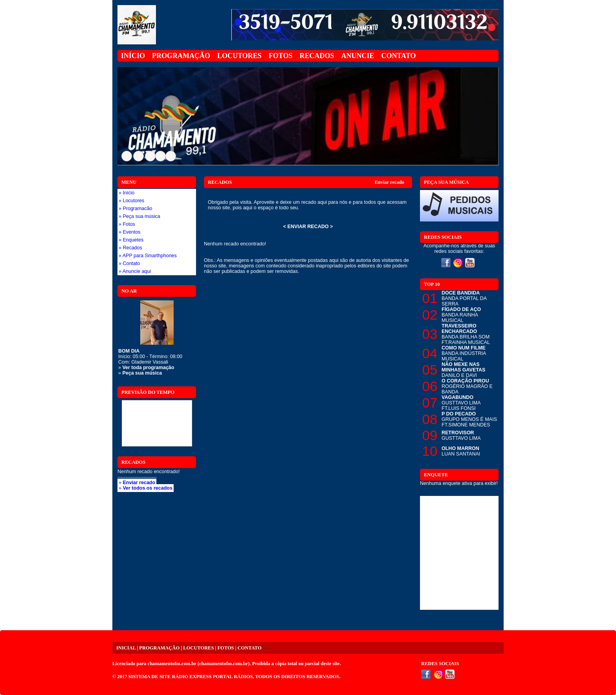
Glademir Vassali (150, 362)
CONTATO (250, 648)
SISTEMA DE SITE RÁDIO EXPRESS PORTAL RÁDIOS (191, 677)
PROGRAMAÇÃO (159, 648)
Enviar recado (389, 182)
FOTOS (225, 648)
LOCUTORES (198, 648)
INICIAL (126, 648)
